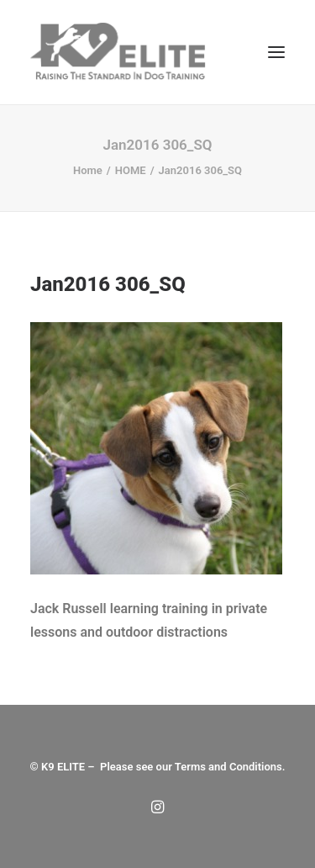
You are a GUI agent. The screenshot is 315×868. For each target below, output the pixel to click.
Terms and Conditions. (230, 767)
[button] (276, 52)
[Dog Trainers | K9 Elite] (119, 52)
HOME (131, 170)
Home (88, 170)
